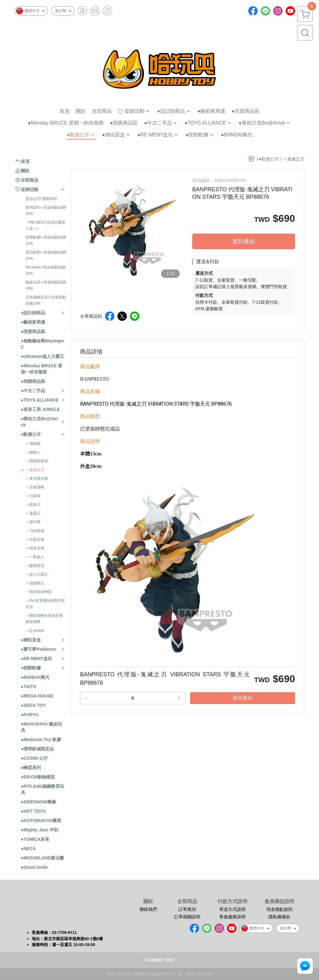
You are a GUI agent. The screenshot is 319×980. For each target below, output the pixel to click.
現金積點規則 (279, 909)
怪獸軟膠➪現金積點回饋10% (46, 240)
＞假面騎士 (35, 583)
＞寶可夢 (33, 522)
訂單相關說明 (187, 917)
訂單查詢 (187, 909)
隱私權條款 (279, 917)
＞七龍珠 (33, 496)
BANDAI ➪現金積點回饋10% (46, 211)
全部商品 (187, 902)
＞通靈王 (33, 513)
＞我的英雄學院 (39, 592)
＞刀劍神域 (35, 531)
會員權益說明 (279, 902)
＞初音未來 (35, 548)
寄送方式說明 (232, 909)
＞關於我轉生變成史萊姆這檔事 (44, 619)
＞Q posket (35, 630)
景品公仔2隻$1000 (41, 199)
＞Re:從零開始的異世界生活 (45, 604)
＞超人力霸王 (37, 574)
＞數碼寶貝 (35, 566)
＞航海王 (33, 505)
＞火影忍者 (35, 540)
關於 (148, 902)
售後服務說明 (232, 917)
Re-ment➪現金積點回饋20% (45, 270)
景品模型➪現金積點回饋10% (46, 255)
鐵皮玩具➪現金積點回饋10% (46, 285)
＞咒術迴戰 (35, 487)
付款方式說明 (232, 902)
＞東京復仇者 (37, 478)
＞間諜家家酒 (37, 461)
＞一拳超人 (35, 557)
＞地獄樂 (33, 444)
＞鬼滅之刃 (35, 470)
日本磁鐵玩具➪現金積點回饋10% (46, 300)
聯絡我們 (148, 909)
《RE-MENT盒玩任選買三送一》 (45, 226)
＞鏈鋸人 (33, 452)
